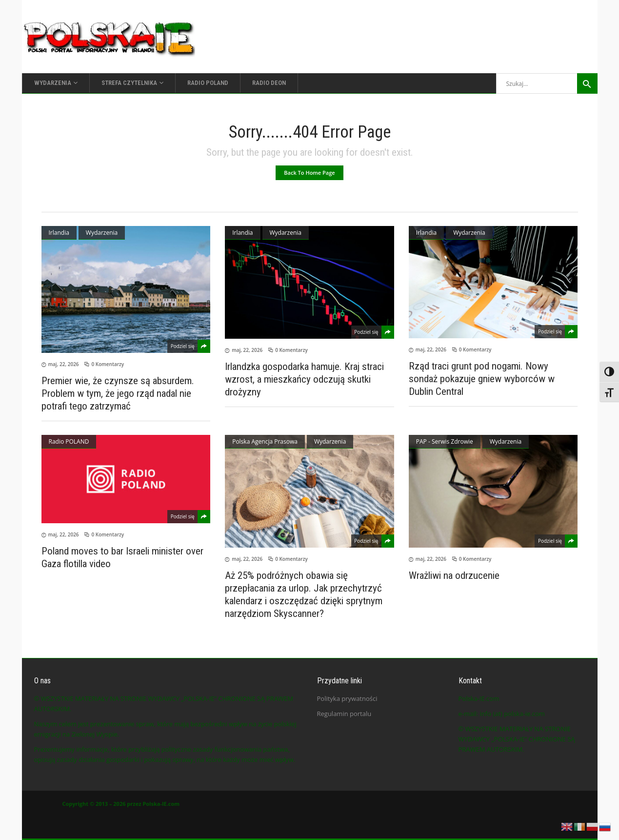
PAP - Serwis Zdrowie (445, 441)
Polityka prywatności (347, 698)
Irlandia (59, 233)
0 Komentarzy (108, 364)
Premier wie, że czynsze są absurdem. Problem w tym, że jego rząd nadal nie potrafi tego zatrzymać (118, 393)
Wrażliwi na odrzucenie (454, 575)
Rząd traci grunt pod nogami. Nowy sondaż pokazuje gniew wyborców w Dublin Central (482, 379)
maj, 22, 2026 (64, 364)
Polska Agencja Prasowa (265, 441)
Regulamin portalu (344, 714)
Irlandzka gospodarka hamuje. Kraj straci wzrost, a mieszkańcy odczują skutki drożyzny (304, 379)
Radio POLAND (69, 441)
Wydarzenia (102, 233)
